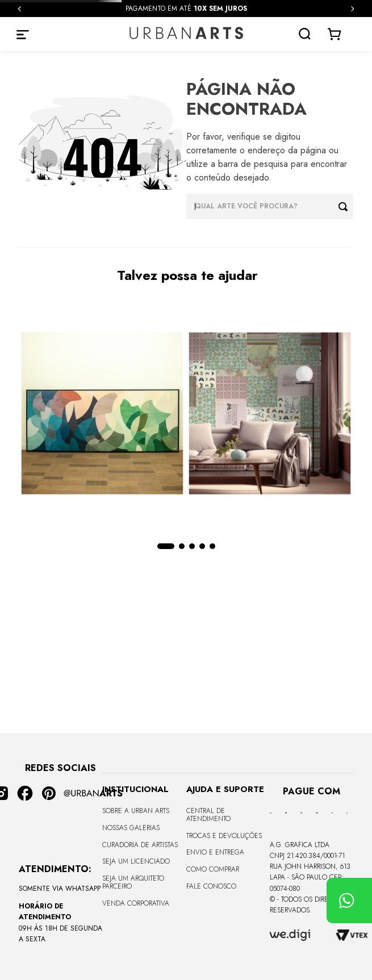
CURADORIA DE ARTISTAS (140, 845)
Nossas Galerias (131, 828)
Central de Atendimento (208, 815)
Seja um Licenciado (136, 861)
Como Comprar (213, 869)
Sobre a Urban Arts (136, 811)
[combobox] (270, 206)
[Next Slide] (352, 9)
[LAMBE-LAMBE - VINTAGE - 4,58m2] (270, 414)
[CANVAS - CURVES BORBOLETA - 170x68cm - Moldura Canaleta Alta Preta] (103, 414)
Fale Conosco (211, 886)
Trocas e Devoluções (224, 836)
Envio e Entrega (215, 852)
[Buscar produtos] (346, 206)
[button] (166, 546)
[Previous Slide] (20, 9)
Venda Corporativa (136, 903)
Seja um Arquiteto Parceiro (133, 882)
